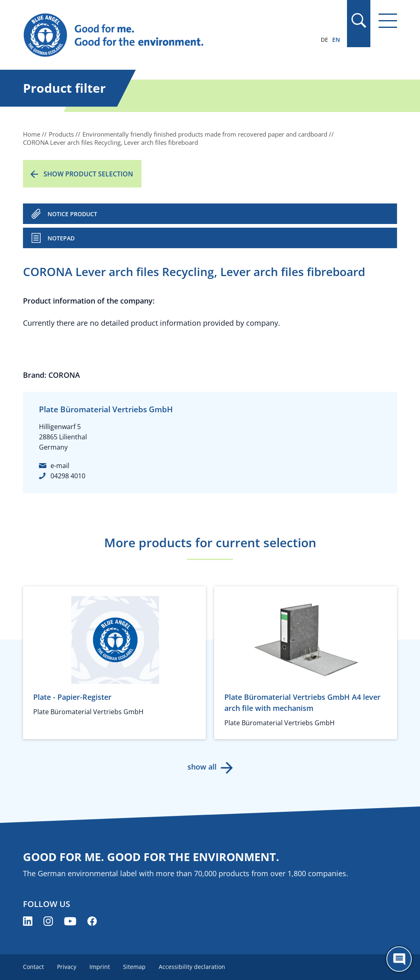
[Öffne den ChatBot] (399, 959)
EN (336, 40)
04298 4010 (68, 476)
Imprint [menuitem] (100, 967)
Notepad (61, 238)
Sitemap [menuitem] (134, 967)
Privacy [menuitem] (67, 967)
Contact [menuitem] (33, 967)
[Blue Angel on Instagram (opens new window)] (48, 921)
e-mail (60, 466)
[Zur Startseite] (154, 35)
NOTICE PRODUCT (72, 214)
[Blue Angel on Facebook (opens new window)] (92, 921)
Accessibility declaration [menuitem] (192, 967)
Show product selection (88, 174)
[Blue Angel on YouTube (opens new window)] (70, 921)
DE (324, 40)
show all (202, 767)
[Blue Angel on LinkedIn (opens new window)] (28, 921)
